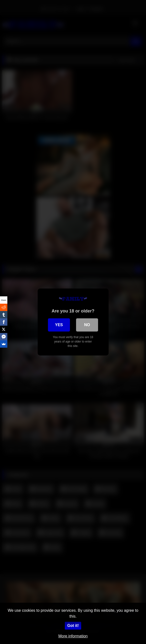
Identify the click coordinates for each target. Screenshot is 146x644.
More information (73, 636)
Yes (59, 325)
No (87, 325)
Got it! (73, 626)
